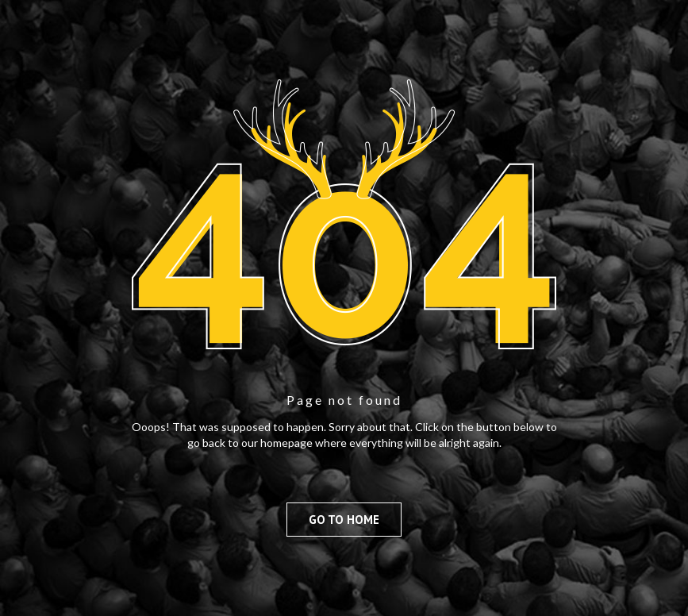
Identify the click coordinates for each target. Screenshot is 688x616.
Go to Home (344, 520)
